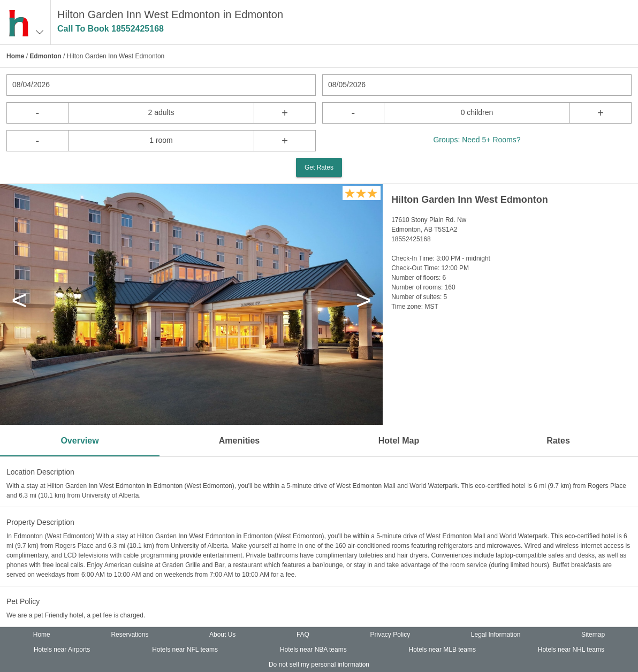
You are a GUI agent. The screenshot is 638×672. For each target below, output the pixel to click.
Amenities (239, 441)
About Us (222, 635)
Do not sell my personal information (319, 665)
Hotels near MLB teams (442, 650)
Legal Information (496, 635)
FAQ (303, 635)
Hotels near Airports (62, 650)
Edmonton (45, 56)
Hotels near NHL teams (571, 650)
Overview (79, 441)
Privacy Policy (390, 635)
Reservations (130, 635)
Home (15, 56)
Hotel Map (399, 441)
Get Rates (319, 167)
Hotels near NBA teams (313, 650)
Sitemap (593, 635)
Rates (558, 441)
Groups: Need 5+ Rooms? (477, 140)
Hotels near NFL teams (185, 650)
